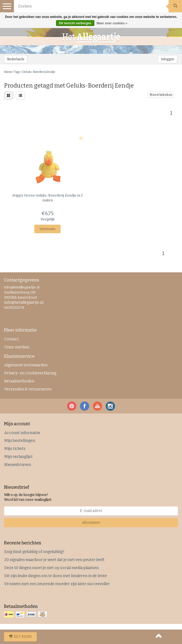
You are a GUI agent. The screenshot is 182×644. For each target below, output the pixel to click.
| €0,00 (20, 637)
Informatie (47, 229)
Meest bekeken (161, 95)
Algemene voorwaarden (26, 365)
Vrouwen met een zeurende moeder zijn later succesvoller (57, 584)
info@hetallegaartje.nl (24, 302)
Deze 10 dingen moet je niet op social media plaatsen (51, 568)
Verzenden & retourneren (28, 389)
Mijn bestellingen (20, 441)
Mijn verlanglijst (18, 457)
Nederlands (16, 59)
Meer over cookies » (112, 23)
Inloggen (168, 59)
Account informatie (22, 433)
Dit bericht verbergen (75, 23)
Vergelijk (48, 219)
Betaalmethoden (19, 381)
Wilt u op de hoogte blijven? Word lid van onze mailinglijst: (28, 497)
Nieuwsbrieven (18, 465)
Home (8, 72)
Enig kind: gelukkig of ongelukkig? (34, 552)
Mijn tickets (15, 449)
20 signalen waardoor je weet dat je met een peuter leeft (54, 560)
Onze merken (17, 347)
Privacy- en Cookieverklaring (30, 373)
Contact (12, 339)
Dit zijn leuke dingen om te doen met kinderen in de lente (56, 576)
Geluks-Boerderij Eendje (39, 72)
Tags (17, 72)
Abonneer (91, 523)
